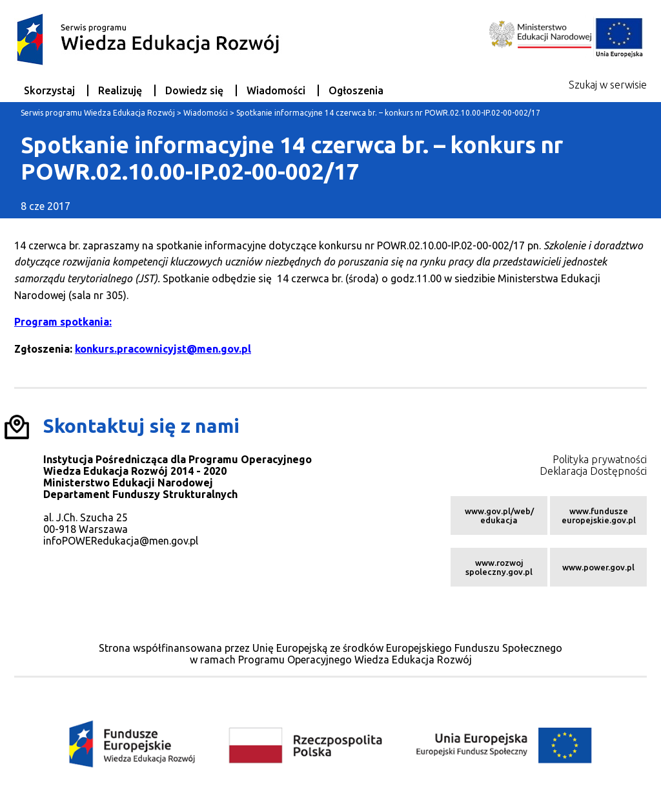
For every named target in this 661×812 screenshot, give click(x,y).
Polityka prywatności (600, 459)
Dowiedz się (194, 90)
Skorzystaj (49, 90)
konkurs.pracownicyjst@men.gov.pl (163, 349)
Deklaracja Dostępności (593, 471)
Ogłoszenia (356, 90)
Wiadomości (276, 90)
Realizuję (120, 90)
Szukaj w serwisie (608, 85)
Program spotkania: (63, 322)
